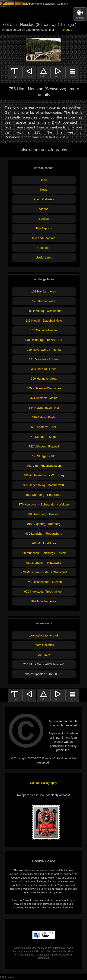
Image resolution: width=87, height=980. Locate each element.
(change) (67, 30)
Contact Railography (44, 783)
